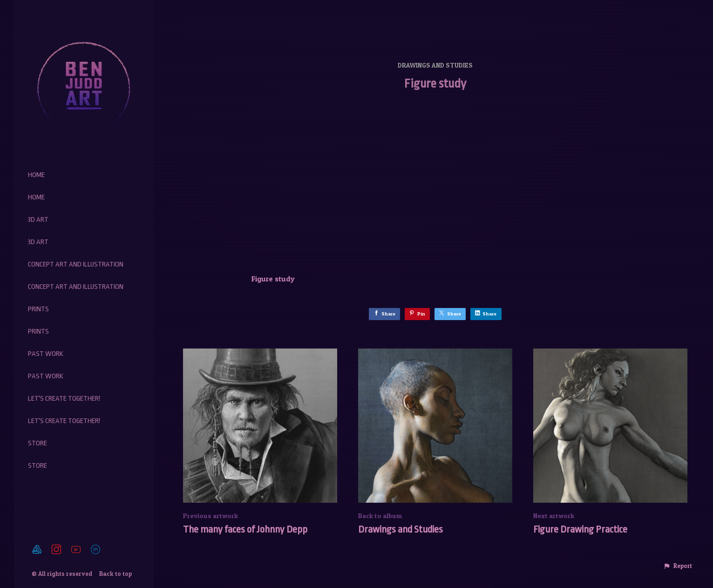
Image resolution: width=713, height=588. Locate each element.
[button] (678, 566)
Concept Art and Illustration (76, 264)
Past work (46, 354)
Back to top (116, 574)
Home (36, 175)
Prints (38, 309)
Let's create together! (64, 399)
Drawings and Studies (435, 65)
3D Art (38, 220)
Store (37, 443)
